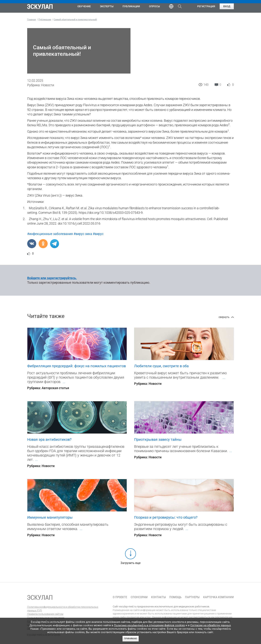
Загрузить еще (130, 563)
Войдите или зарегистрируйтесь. (52, 278)
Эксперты (107, 6)
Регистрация (206, 6)
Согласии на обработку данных (211, 625)
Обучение (84, 6)
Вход (227, 6)
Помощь (175, 597)
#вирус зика (83, 234)
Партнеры (192, 597)
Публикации (131, 6)
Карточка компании (218, 597)
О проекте (120, 597)
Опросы (154, 6)
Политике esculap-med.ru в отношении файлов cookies (149, 625)
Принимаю (130, 639)
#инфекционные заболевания (50, 234)
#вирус (98, 234)
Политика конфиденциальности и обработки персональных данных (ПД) (63, 609)
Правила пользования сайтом (45, 614)
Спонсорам (139, 597)
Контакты (159, 597)
